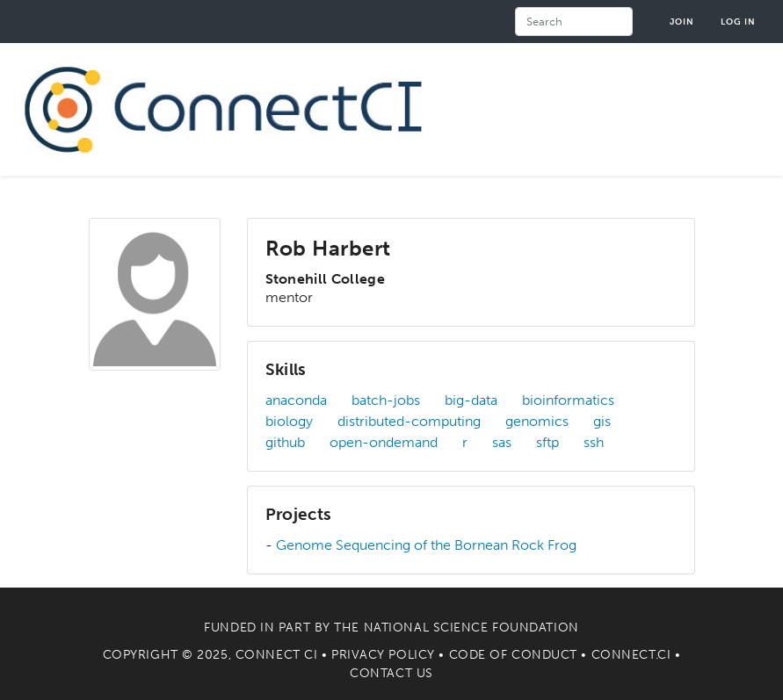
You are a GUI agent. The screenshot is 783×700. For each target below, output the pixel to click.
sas (502, 442)
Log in (738, 22)
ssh (594, 442)
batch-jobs (386, 400)
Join (682, 22)
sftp (547, 442)
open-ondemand (384, 442)
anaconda (296, 400)
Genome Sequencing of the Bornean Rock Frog (426, 545)
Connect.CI (631, 655)
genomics (537, 421)
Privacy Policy (383, 655)
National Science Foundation (471, 628)
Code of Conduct (513, 655)
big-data (471, 400)
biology (289, 421)
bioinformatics (568, 400)
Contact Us (391, 673)
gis (602, 421)
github (285, 442)
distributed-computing (409, 421)
